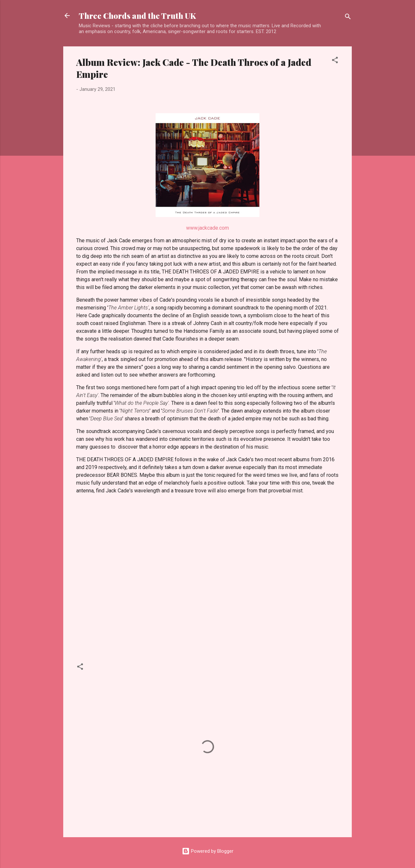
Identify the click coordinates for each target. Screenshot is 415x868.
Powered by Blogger (208, 851)
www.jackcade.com (207, 228)
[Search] (348, 18)
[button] (335, 61)
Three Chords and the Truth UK (137, 16)
